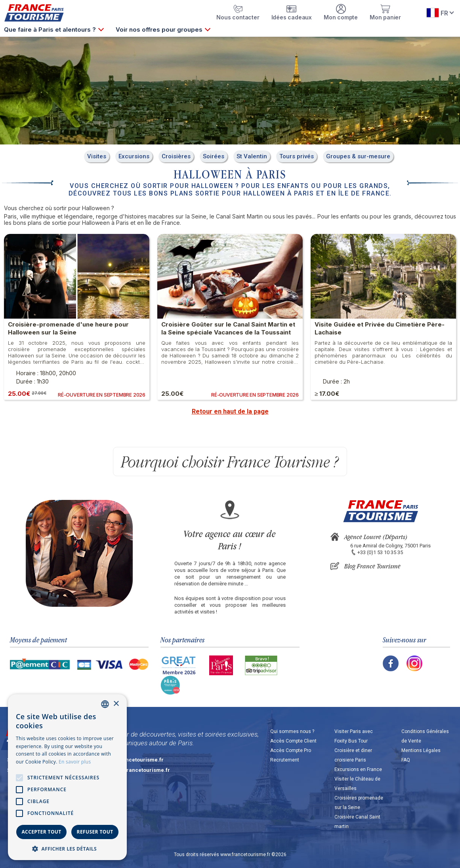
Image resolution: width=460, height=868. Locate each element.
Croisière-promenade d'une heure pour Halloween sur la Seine (68, 328)
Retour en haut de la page (230, 411)
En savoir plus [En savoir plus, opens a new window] (75, 762)
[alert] (67, 777)
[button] (67, 848)
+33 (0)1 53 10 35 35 (380, 552)
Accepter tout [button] (41, 832)
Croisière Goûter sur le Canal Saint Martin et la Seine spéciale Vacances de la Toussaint (228, 328)
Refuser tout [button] (95, 832)
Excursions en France (358, 769)
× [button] (116, 704)
